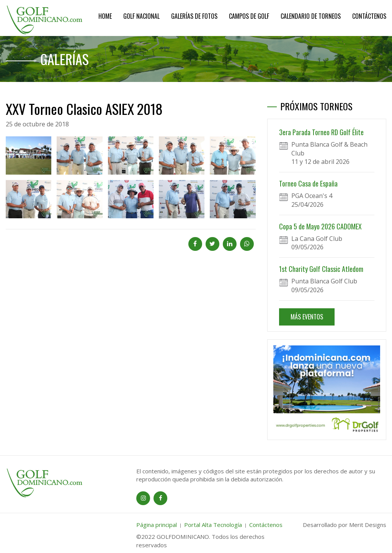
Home (105, 16)
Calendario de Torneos (311, 16)
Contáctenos (369, 16)
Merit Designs (368, 525)
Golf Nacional (141, 16)
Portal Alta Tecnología (213, 525)
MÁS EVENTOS (307, 317)
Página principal (157, 525)
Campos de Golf (249, 16)
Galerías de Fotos (194, 16)
